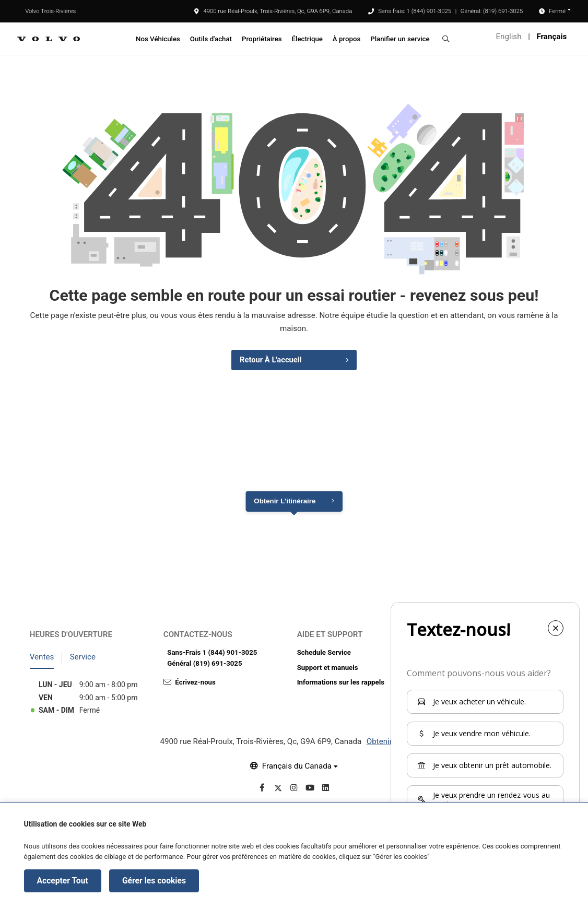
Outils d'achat (211, 39)
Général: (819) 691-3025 (492, 11)
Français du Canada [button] (297, 767)
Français (551, 37)
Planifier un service (400, 39)
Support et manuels (328, 669)
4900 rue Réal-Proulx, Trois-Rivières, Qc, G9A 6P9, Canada (273, 11)
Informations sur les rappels (341, 684)
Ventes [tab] (42, 658)
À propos (346, 39)
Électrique (307, 39)
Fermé (557, 11)
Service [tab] (83, 658)
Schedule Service (324, 653)
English (509, 37)
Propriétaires (262, 39)
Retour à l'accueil (270, 361)
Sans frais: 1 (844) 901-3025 (415, 11)
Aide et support (330, 635)
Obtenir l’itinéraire (285, 503)
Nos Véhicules (158, 39)
